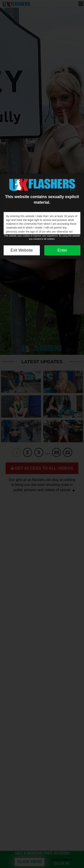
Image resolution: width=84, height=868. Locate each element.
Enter (62, 250)
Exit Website (22, 250)
